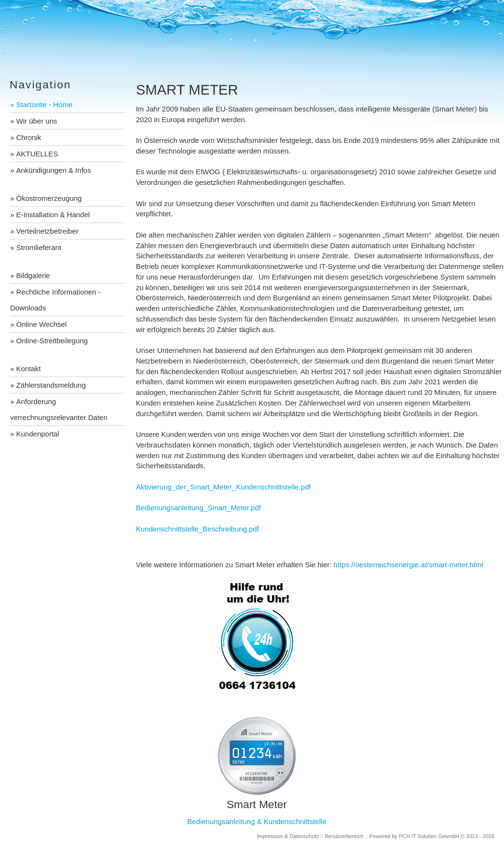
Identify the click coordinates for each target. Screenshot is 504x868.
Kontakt (29, 369)
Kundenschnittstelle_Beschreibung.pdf (198, 529)
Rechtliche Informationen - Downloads (55, 300)
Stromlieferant (39, 247)
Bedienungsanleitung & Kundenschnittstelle (257, 821)
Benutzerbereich (344, 836)
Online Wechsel (42, 324)
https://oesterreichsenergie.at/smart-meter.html (409, 565)
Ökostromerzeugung (49, 198)
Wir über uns (37, 121)
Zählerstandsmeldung (51, 385)
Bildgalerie (33, 275)
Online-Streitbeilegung (52, 341)
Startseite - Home (45, 105)
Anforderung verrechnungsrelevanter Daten (59, 409)
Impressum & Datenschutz (288, 836)
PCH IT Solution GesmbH (429, 836)
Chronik (29, 137)
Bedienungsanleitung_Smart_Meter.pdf (198, 508)
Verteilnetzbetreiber (48, 231)
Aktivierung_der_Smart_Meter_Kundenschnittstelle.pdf (224, 487)
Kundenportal (38, 434)
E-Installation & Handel (53, 215)
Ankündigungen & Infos (54, 170)
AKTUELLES (37, 154)
